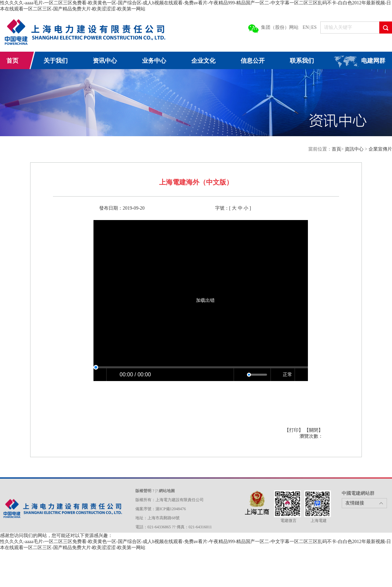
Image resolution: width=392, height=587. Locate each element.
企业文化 (203, 61)
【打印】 (295, 430)
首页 (12, 61)
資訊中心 (355, 149)
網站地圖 (167, 491)
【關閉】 (314, 430)
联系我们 (302, 61)
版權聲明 (144, 491)
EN (306, 27)
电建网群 (373, 61)
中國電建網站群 (358, 493)
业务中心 (154, 61)
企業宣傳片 (380, 149)
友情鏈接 (355, 503)
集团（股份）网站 (280, 27)
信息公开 (253, 61)
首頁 (336, 149)
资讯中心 (105, 61)
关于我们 (56, 61)
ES (314, 27)
